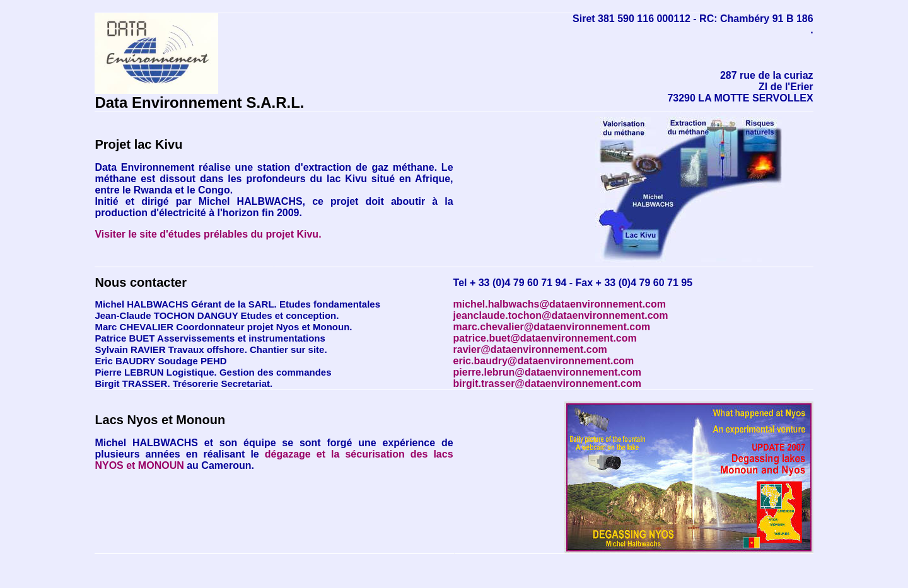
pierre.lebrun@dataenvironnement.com (547, 372)
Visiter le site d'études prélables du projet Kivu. (208, 234)
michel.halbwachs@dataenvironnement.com (560, 304)
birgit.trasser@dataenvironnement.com (547, 383)
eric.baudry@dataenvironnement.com (544, 361)
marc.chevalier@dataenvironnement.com (552, 327)
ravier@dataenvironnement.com (530, 349)
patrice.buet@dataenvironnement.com (545, 338)
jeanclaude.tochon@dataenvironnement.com (561, 315)
